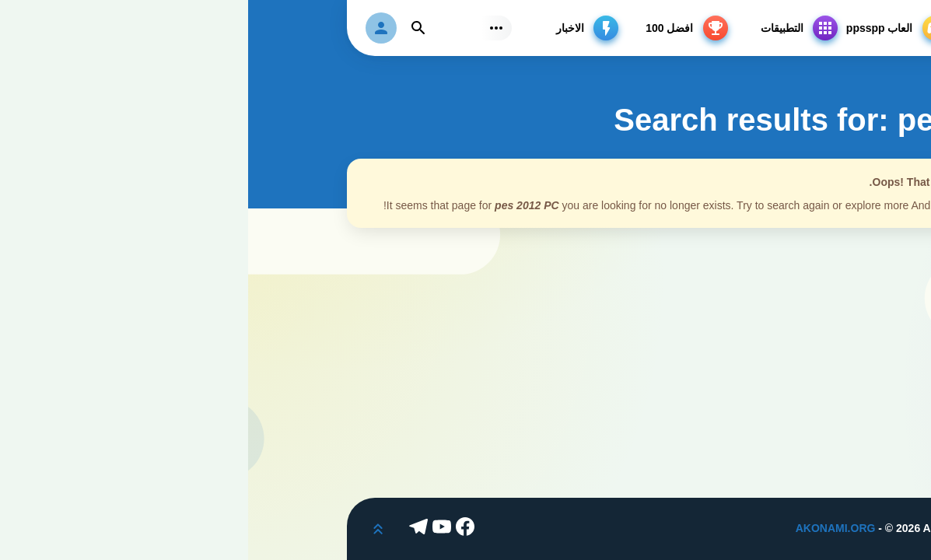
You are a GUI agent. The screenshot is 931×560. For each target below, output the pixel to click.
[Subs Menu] (248, 28)
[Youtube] (196, 529)
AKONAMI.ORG (588, 528)
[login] (133, 28)
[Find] (170, 28)
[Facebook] (219, 529)
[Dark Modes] (903, 532)
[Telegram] (173, 529)
